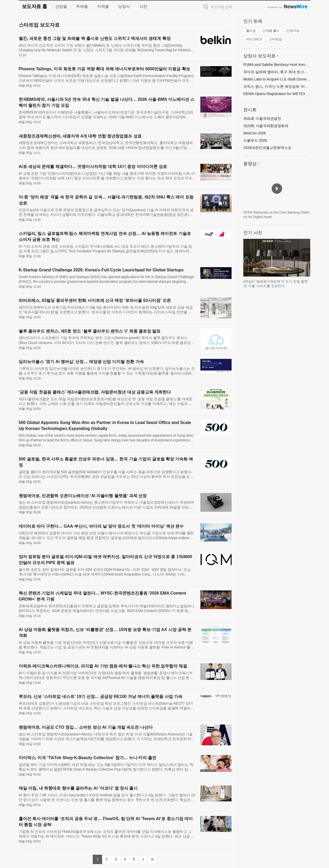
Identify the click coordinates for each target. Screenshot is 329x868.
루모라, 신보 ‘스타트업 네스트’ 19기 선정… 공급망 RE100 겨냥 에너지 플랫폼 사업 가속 (101, 697)
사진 (143, 6)
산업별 (61, 6)
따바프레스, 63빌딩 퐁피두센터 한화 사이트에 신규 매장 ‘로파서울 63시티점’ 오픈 (95, 300)
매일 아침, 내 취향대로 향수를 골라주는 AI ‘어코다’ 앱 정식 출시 (78, 788)
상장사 (124, 6)
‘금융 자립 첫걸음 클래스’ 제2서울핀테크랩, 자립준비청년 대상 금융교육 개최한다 (95, 392)
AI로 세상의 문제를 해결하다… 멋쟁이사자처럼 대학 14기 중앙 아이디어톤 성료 (93, 167)
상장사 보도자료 (259, 56)
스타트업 (275, 39)
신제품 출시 (271, 31)
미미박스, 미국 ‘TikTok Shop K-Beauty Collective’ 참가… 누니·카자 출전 (88, 758)
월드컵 (251, 31)
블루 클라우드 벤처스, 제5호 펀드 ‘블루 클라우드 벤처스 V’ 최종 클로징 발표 (90, 331)
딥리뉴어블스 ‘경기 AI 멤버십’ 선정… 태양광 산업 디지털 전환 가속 (81, 362)
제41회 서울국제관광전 (262, 118)
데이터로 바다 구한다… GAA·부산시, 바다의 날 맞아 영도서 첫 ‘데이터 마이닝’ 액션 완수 (101, 526)
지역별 (103, 6)
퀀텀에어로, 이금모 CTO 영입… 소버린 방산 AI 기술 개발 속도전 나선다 (86, 727)
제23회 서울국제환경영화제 (266, 126)
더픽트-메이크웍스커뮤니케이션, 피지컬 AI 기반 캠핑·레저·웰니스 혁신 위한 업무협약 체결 (103, 666)
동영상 (250, 164)
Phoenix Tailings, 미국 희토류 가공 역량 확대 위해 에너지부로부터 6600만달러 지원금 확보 (104, 69)
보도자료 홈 (35, 6)
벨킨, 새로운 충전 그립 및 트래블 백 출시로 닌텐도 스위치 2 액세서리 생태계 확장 (95, 38)
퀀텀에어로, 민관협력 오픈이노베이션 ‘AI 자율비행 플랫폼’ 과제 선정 (83, 496)
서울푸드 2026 (255, 140)
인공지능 (293, 31)
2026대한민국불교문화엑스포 (267, 148)
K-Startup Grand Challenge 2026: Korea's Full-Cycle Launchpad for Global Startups (101, 270)
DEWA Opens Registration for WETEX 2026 (279, 94)
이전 (247, 258)
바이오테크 (254, 39)
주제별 (82, 6)
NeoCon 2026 (254, 133)
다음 (306, 258)
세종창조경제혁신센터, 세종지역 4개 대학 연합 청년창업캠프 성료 (80, 136)
